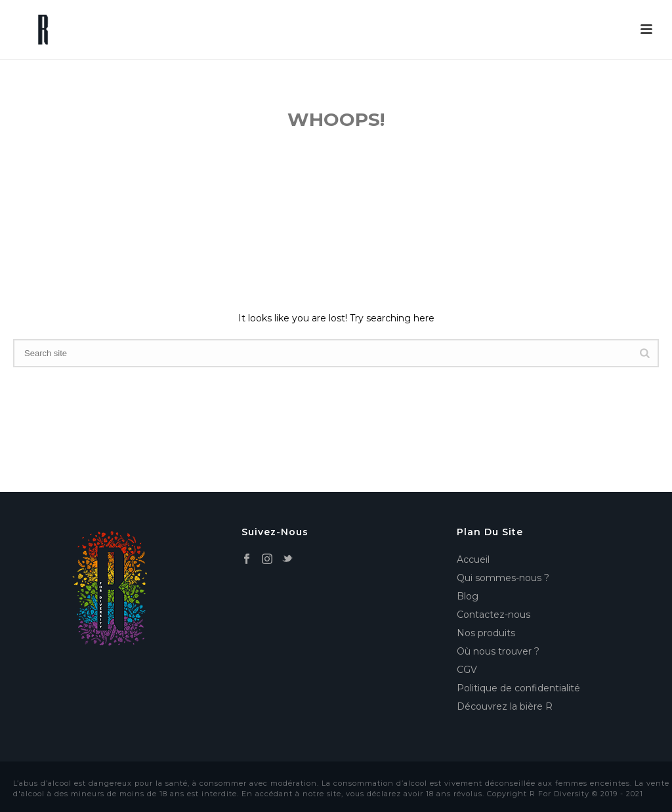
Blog (468, 596)
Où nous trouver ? (498, 651)
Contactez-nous (493, 615)
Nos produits (486, 633)
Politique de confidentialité (518, 688)
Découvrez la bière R (505, 706)
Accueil (473, 559)
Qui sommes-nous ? (503, 578)
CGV (467, 670)
